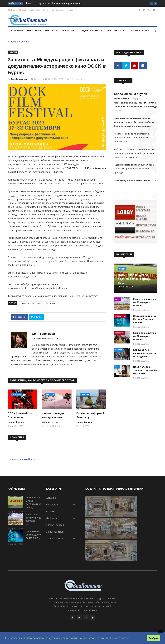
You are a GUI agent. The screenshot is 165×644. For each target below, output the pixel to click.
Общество (34, 31)
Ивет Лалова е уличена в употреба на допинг (145, 369)
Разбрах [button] (154, 638)
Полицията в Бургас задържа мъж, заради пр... (134, 278)
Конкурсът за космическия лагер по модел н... (145, 353)
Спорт (117, 366)
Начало (12, 42)
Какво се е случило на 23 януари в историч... (145, 302)
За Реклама (58, 10)
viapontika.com (16, 422)
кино (40, 303)
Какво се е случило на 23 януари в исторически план (54, 3)
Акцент (118, 298)
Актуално (16, 31)
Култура (50, 394)
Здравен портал (92, 31)
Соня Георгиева (19, 79)
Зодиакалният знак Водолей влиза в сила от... (145, 319)
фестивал (50, 303)
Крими (122, 268)
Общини (51, 31)
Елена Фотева (121, 98)
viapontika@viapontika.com (45, 338)
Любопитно (69, 31)
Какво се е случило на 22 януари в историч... (145, 336)
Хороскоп (35, 10)
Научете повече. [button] (120, 638)
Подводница (120, 315)
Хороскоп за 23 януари (131, 93)
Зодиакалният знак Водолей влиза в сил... (34, 535)
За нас (46, 10)
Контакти (71, 10)
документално (27, 303)
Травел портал (140, 31)
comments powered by (24, 459)
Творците (16, 394)
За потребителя (116, 31)
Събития (24, 42)
